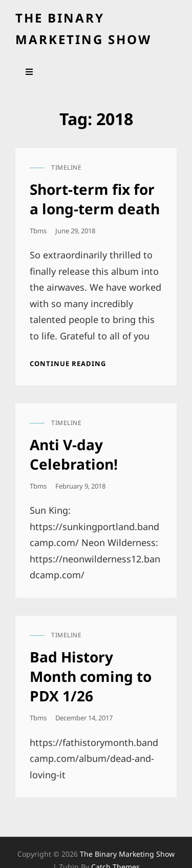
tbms (38, 231)
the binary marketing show (127, 854)
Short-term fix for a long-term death (95, 199)
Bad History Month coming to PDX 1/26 (91, 676)
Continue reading (68, 364)
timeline (66, 167)
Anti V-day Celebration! (74, 454)
